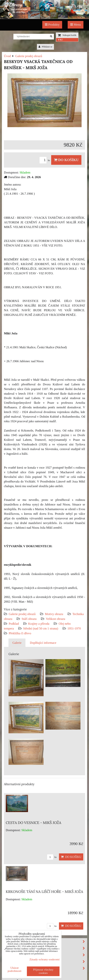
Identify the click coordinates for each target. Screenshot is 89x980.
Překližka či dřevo (20, 633)
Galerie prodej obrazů (22, 614)
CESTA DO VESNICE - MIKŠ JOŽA (33, 823)
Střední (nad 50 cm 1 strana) (41, 628)
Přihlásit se (45, 47)
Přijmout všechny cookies (43, 971)
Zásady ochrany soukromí (44, 959)
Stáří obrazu (29, 619)
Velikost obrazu (55, 619)
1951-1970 (74, 628)
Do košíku (66, 160)
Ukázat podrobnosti (15, 969)
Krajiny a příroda (39, 624)
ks (45, 160)
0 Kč (60, 40)
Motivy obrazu (54, 614)
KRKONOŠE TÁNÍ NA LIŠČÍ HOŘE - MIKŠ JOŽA (44, 892)
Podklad (14, 624)
